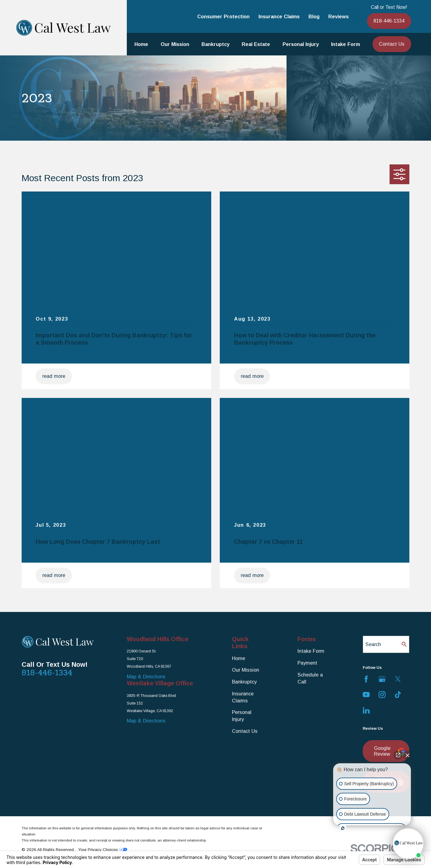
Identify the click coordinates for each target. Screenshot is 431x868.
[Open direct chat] (398, 755)
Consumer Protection (223, 16)
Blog (314, 16)
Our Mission (246, 670)
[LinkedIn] (366, 710)
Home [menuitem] (141, 44)
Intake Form (311, 651)
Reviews (338, 16)
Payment (307, 663)
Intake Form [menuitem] (346, 44)
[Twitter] (398, 679)
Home (239, 658)
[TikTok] (398, 695)
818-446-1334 (389, 21)
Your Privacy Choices (103, 850)
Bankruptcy (244, 682)
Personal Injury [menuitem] (301, 44)
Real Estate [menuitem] (256, 44)
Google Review (388, 751)
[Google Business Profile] (382, 679)
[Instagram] (382, 695)
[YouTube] (366, 695)
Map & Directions (146, 676)
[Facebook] (366, 679)
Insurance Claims (279, 16)
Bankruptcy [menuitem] (215, 44)
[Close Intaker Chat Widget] (408, 755)
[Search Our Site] (404, 644)
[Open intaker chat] (343, 828)
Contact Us (392, 44)
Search (373, 644)
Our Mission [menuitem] (175, 44)
